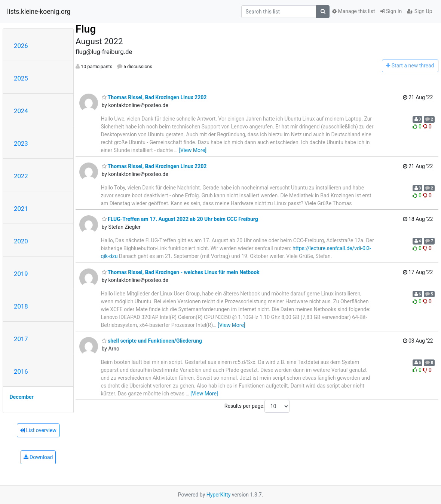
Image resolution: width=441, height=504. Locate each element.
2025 (21, 78)
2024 (21, 111)
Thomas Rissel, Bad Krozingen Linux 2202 (154, 97)
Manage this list (353, 11)
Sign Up (419, 11)
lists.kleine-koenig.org (39, 12)
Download (38, 457)
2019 (21, 274)
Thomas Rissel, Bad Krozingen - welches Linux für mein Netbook (181, 272)
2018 (21, 306)
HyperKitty (219, 495)
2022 (21, 176)
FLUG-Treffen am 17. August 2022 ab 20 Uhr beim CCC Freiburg (180, 219)
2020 (21, 241)
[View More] (192, 150)
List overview (38, 430)
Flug (86, 29)
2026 (21, 46)
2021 (21, 209)
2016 (21, 371)
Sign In (391, 11)
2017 (21, 339)
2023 (21, 143)
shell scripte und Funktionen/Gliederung (152, 341)
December (22, 397)
